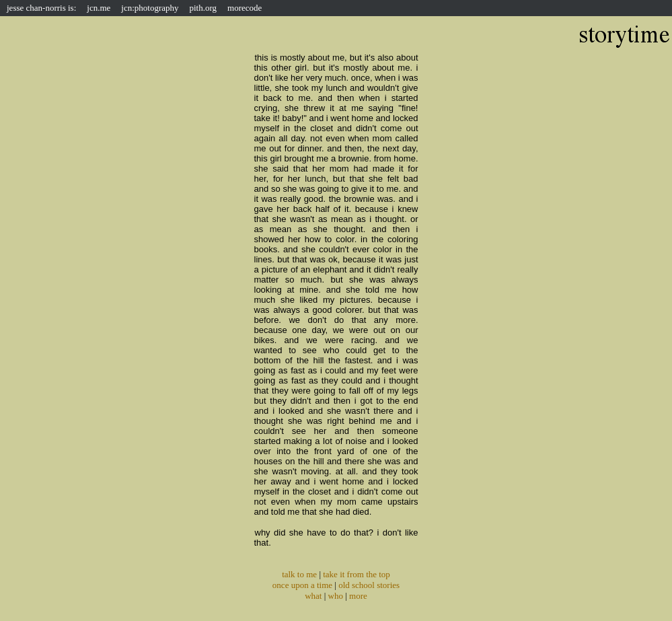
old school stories (369, 585)
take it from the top (357, 574)
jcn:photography (150, 8)
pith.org (203, 8)
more (358, 596)
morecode (245, 8)
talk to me (299, 574)
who (336, 596)
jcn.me (99, 8)
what (313, 596)
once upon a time (302, 585)
